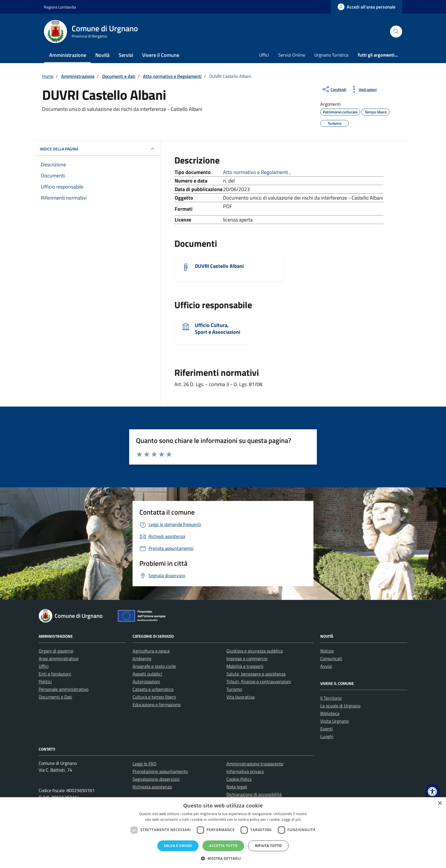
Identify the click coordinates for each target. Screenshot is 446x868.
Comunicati (331, 658)
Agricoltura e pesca (151, 651)
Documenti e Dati (55, 697)
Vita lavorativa (240, 697)
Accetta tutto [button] (223, 846)
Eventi (327, 729)
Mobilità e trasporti (245, 666)
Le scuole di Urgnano (340, 706)
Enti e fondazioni (55, 674)
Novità (102, 55)
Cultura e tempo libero (154, 697)
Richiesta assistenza (152, 787)
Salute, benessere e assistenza (256, 674)
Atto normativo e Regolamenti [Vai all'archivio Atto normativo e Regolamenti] (256, 172)
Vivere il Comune (161, 55)
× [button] (440, 803)
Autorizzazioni (146, 681)
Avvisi (326, 666)
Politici (45, 681)
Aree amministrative (59, 658)
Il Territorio (331, 698)
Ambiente (142, 658)
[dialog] (223, 833)
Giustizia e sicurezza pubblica (255, 651)
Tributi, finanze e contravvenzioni (259, 681)
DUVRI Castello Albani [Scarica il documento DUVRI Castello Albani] (219, 266)
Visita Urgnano (334, 721)
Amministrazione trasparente (255, 764)
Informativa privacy (245, 771)
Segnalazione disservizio (156, 779)
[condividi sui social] (334, 89)
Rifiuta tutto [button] (268, 846)
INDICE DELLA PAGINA (98, 149)
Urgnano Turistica (331, 55)
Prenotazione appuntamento (160, 771)
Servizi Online (292, 55)
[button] (432, 792)
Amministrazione (68, 55)
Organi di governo (56, 651)
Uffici (264, 55)
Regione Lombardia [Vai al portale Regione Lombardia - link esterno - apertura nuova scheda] (60, 7)
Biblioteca (330, 713)
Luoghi (327, 736)
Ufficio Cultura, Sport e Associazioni (218, 329)
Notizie (327, 651)
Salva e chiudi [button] (178, 846)
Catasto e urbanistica (153, 689)
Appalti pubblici (147, 674)
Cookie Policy (239, 779)
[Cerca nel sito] (396, 32)
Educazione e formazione (157, 705)
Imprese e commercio (247, 658)
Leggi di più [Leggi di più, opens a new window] (291, 820)
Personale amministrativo (64, 689)
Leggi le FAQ (144, 764)
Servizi (126, 55)
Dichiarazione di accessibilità (254, 794)
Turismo (234, 689)
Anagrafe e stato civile (154, 666)
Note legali (237, 787)
